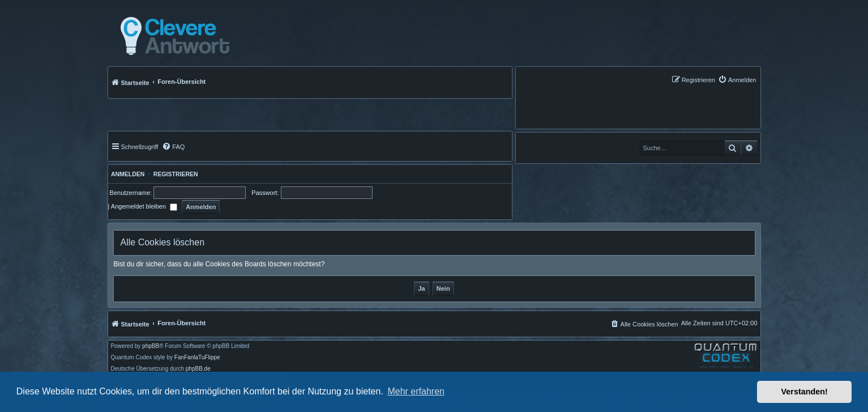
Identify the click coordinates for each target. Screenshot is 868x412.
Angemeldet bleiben (144, 206)
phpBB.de (198, 369)
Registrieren (176, 174)
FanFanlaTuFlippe (197, 358)
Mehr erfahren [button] (416, 391)
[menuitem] (737, 80)
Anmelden (127, 174)
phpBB (151, 346)
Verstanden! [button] (805, 392)
